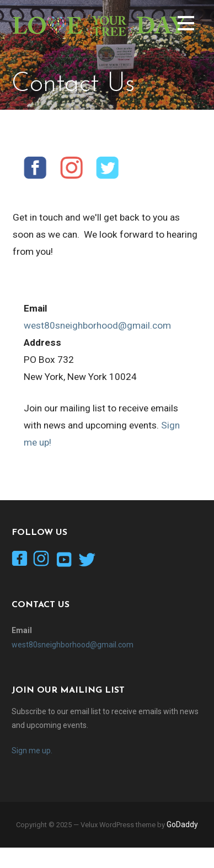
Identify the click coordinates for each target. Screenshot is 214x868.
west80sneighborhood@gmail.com (97, 325)
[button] (186, 25)
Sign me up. (32, 751)
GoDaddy (182, 824)
